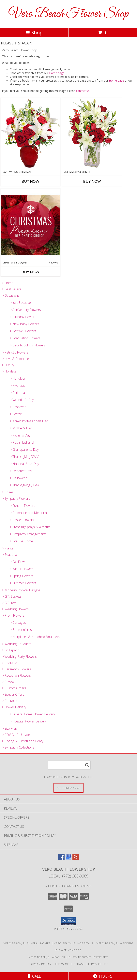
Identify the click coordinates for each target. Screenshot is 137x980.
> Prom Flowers (13, 615)
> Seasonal (10, 555)
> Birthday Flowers (23, 317)
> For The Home (21, 541)
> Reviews (9, 682)
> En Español (11, 650)
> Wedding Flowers (15, 609)
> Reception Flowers (16, 675)
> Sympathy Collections (18, 747)
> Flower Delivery (14, 707)
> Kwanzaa (18, 386)
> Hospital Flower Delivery (28, 721)
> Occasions (11, 295)
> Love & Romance (15, 359)
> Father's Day (20, 435)
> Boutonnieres (21, 630)
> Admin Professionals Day (29, 421)
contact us (83, 91)
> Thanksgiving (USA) (24, 485)
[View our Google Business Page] (68, 859)
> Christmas (18, 393)
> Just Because (20, 303)
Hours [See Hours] (103, 976)
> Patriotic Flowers (15, 352)
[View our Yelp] (76, 859)
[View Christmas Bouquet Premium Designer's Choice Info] (30, 225)
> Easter (16, 414)
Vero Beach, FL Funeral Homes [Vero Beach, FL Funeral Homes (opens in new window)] (27, 943)
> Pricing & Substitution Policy (23, 741)
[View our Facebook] (61, 859)
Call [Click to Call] (34, 976)
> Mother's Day (21, 428)
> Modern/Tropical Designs (21, 590)
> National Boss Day (24, 464)
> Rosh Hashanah (23, 442)
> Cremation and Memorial (29, 513)
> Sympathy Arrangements (28, 534)
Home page (57, 73)
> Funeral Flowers (23, 506)
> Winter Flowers (22, 569)
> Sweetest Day (21, 471)
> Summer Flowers (23, 583)
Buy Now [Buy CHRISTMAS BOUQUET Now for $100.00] (30, 272)
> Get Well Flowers (23, 331)
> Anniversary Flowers (25, 310)
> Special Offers (13, 694)
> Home (8, 283)
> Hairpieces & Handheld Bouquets (35, 637)
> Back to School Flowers (28, 345)
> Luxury (8, 365)
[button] (69, 921)
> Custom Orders (14, 688)
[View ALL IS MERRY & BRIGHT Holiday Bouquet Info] (92, 134)
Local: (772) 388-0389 (68, 876)
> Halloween (19, 478)
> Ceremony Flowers (16, 669)
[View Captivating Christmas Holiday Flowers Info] (30, 134)
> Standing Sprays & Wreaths (30, 527)
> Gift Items (10, 603)
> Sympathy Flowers (16, 498)
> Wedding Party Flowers (19, 656)
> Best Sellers (12, 289)
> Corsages (18, 623)
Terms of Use (98, 964)
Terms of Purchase (70, 964)
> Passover (18, 407)
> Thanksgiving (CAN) (25, 457)
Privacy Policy (40, 964)
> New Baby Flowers (24, 324)
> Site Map (9, 728)
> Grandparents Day (24, 450)
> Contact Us (11, 701)
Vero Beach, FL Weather (47, 957)
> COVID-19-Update (16, 735)
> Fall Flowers (20, 562)
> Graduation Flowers (25, 338)
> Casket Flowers (22, 520)
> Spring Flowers (22, 576)
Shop (34, 32)
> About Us (10, 663)
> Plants (8, 548)
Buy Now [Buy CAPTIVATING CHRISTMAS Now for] (30, 181)
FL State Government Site (88, 957)
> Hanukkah (18, 378)
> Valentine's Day (22, 400)
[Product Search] (69, 765)
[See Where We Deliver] (68, 788)
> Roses (8, 492)
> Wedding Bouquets (17, 644)
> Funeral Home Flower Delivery (32, 714)
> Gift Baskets (12, 596)
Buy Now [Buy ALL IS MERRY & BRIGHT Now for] (92, 181)
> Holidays (9, 371)
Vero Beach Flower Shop (68, 14)
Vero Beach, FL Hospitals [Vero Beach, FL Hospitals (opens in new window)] (74, 943)
